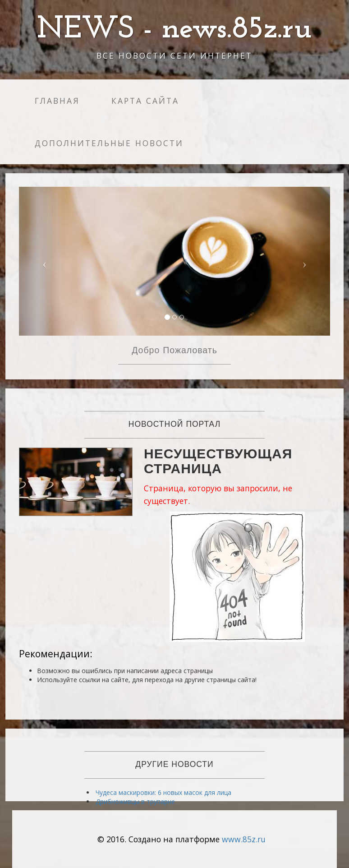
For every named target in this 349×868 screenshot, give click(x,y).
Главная (57, 101)
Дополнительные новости (109, 143)
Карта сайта (145, 101)
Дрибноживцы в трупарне (135, 801)
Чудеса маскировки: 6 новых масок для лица (163, 792)
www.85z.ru (244, 839)
